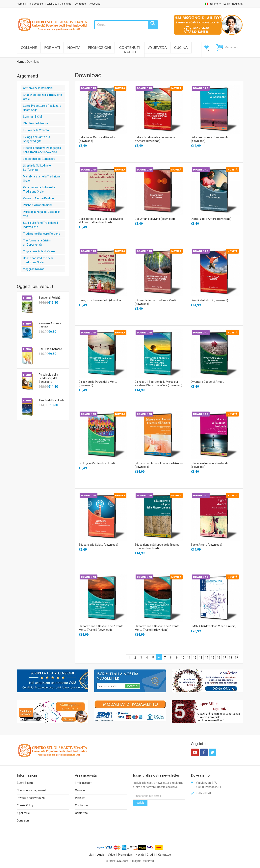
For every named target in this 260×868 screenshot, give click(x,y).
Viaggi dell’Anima (34, 269)
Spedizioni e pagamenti (32, 790)
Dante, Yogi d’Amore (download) (211, 219)
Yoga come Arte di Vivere (39, 251)
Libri (91, 855)
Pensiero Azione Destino (38, 198)
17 (224, 658)
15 (213, 658)
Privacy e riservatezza (31, 798)
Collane (29, 47)
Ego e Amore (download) (207, 545)
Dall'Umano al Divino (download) (155, 219)
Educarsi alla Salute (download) (98, 545)
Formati (52, 47)
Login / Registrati (233, 4)
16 (219, 658)
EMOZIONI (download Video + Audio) (214, 626)
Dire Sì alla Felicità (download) (209, 300)
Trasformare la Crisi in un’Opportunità (37, 243)
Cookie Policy (25, 805)
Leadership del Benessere (39, 159)
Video (111, 855)
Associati (95, 4)
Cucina (181, 47)
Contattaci (80, 4)
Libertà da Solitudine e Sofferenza (37, 168)
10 (183, 658)
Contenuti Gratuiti (130, 50)
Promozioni (99, 47)
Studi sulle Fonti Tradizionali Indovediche (40, 225)
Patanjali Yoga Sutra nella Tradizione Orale (39, 189)
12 (195, 658)
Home (20, 4)
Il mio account (35, 4)
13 (201, 658)
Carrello (80, 790)
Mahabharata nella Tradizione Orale (42, 179)
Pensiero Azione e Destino (50, 325)
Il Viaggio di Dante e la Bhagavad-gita (37, 139)
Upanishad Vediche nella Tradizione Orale (38, 260)
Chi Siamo (66, 4)
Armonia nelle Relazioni (38, 88)
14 (207, 658)
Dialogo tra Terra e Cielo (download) (101, 300)
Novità (74, 47)
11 (189, 658)
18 (230, 658)
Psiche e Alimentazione (38, 205)
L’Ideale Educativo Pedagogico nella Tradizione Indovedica (42, 150)
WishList (52, 4)
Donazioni (23, 821)
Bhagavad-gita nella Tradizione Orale (42, 97)
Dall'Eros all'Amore (50, 349)
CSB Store (122, 861)
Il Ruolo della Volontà (36, 130)
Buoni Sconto (25, 783)
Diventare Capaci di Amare (208, 382)
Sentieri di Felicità (50, 298)
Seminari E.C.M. (33, 117)
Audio (101, 855)
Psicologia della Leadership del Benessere (48, 378)
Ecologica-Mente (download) (97, 463)
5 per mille (23, 813)
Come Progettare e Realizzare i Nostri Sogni (43, 108)
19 (236, 658)
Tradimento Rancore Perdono (42, 234)
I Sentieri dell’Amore (36, 123)
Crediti (151, 855)
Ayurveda (157, 47)
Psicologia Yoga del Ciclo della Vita (42, 214)
